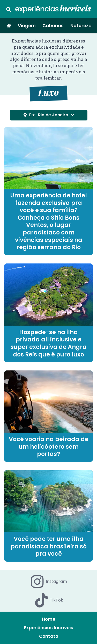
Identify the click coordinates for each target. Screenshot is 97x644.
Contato (49, 636)
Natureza (81, 26)
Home (49, 619)
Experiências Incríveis (49, 628)
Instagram (48, 582)
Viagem (27, 26)
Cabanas (53, 26)
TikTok (49, 600)
